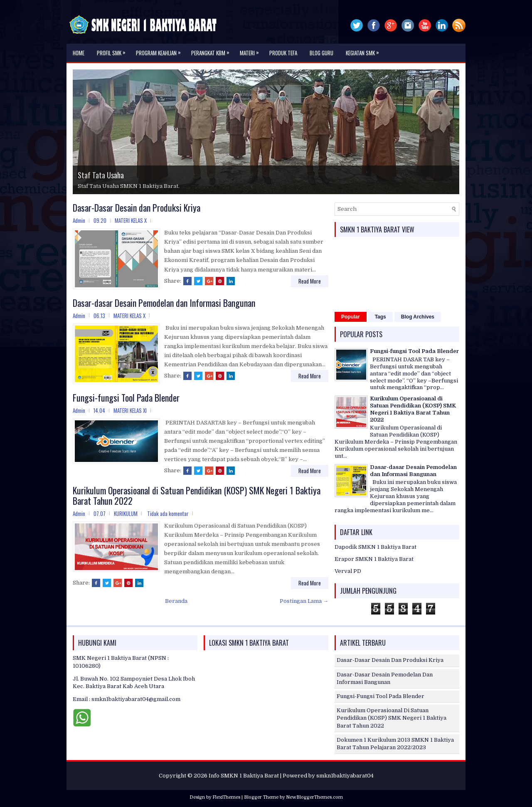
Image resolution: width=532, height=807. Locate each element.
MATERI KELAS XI (130, 410)
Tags (381, 317)
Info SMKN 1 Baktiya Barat (244, 776)
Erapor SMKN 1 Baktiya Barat (374, 559)
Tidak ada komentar (168, 513)
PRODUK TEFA (283, 53)
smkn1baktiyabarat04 (345, 776)
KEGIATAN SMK (365, 50)
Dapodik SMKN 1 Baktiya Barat (376, 547)
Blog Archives (418, 317)
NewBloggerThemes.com (314, 797)
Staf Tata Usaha (101, 175)
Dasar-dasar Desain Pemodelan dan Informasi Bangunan (164, 303)
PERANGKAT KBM (212, 50)
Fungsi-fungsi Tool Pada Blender (126, 397)
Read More (310, 281)
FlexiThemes (226, 797)
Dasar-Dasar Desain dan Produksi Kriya (137, 207)
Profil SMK (113, 50)
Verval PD (348, 571)
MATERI (251, 50)
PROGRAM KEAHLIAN (160, 50)
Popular (351, 317)
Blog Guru (321, 53)
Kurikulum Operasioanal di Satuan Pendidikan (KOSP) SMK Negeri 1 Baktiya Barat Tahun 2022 (197, 495)
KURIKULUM (126, 513)
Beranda (176, 601)
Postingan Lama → (304, 601)
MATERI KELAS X (131, 220)
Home (79, 53)
